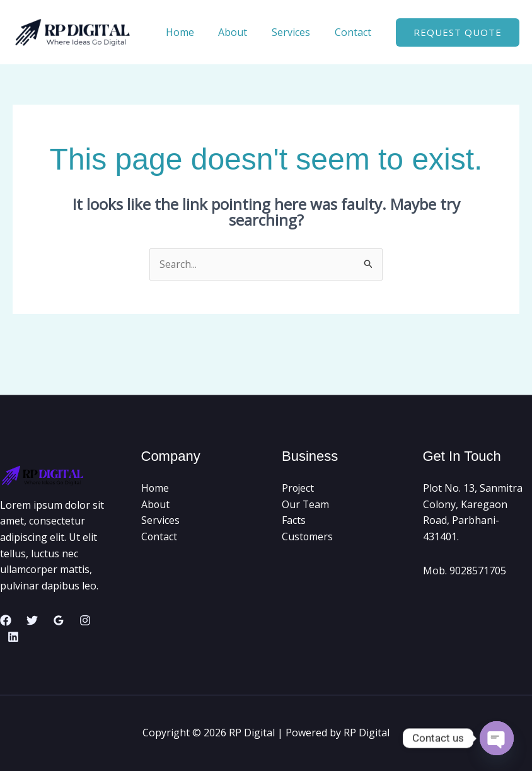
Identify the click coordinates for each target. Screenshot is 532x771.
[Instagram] (85, 621)
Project (298, 489)
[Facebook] (6, 621)
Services (297, 32)
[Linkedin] (13, 637)
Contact (355, 32)
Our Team (306, 504)
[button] (458, 32)
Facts (294, 521)
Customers (308, 537)
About (243, 32)
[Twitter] (32, 621)
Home (194, 32)
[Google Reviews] (59, 621)
